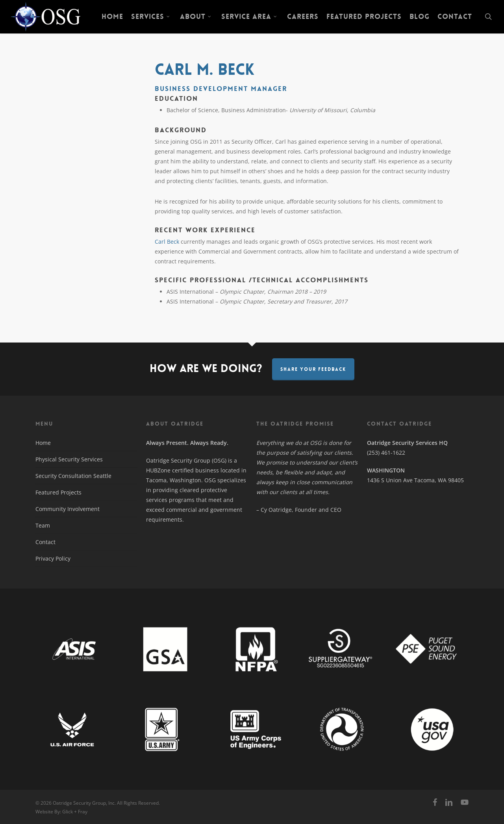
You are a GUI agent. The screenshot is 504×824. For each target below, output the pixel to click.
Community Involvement (68, 509)
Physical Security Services (69, 459)
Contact (45, 542)
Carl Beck (167, 242)
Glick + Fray (75, 812)
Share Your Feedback (313, 369)
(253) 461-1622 (386, 453)
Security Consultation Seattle (73, 476)
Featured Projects (58, 492)
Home (43, 443)
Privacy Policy (53, 558)
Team (43, 525)
